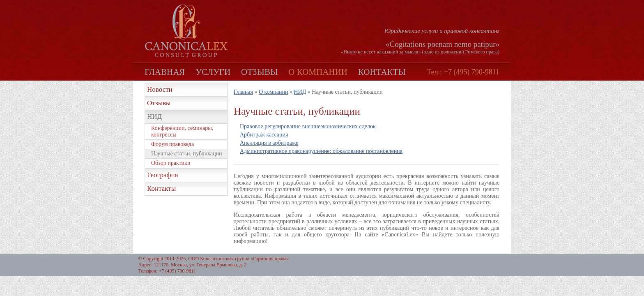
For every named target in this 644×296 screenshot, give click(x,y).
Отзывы (259, 72)
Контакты (382, 72)
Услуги (213, 72)
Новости (160, 89)
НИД (154, 117)
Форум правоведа (172, 144)
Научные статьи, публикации (186, 154)
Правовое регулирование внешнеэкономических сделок (308, 126)
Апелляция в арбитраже (269, 143)
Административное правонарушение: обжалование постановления (321, 151)
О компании (318, 72)
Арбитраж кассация (264, 135)
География (163, 175)
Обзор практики (171, 163)
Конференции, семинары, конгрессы (182, 131)
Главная (165, 72)
